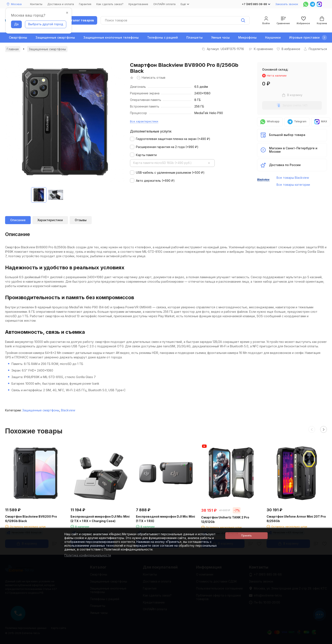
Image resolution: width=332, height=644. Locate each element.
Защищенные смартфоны (55, 37)
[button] (324, 38)
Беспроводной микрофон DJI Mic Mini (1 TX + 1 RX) (165, 519)
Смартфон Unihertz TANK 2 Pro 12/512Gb (225, 520)
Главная (13, 49)
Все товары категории (293, 185)
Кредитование (138, 4)
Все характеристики (144, 121)
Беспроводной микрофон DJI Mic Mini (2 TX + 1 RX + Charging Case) (100, 519)
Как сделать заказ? (110, 4)
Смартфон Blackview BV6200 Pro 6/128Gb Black (31, 519)
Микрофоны (247, 37)
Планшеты (194, 37)
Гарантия (85, 4)
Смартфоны (18, 37)
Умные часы (220, 37)
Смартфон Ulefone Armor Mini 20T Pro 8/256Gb (296, 519)
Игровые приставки (304, 37)
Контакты (36, 4)
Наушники (273, 37)
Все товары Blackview (293, 178)
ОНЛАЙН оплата (164, 4)
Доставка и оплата (61, 4)
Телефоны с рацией (163, 37)
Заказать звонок (287, 4)
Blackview (68, 410)
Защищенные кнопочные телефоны (111, 37)
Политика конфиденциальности (88, 555)
